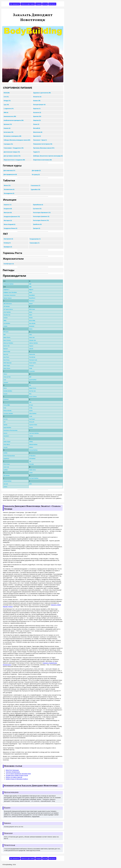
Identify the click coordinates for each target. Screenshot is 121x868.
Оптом (45, 4)
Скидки (39, 4)
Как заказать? (15, 4)
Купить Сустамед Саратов (14, 777)
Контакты (52, 4)
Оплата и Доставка (28, 4)
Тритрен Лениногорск (13, 772)
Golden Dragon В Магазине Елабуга (17, 779)
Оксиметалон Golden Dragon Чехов (17, 775)
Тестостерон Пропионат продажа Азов (18, 774)
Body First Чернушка (12, 770)
